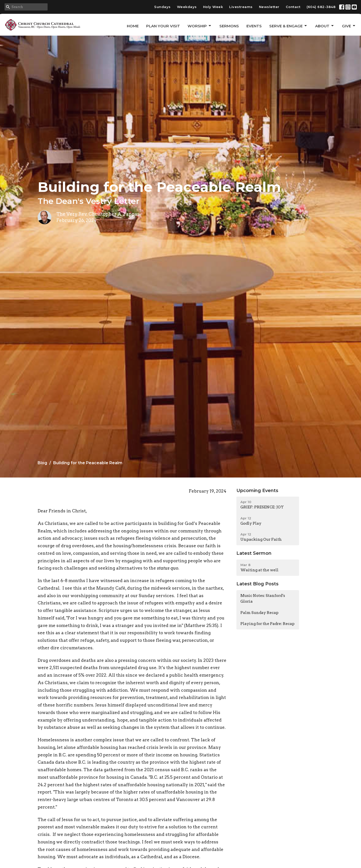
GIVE (349, 26)
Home (133, 26)
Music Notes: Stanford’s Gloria (263, 599)
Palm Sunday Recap (259, 613)
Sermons (229, 26)
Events (254, 26)
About (325, 26)
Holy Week (213, 7)
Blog (42, 463)
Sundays (162, 7)
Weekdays (187, 7)
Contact (293, 7)
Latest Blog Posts (257, 584)
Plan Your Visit (163, 26)
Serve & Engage (288, 26)
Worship (200, 26)
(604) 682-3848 (321, 7)
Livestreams (241, 7)
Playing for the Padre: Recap (267, 624)
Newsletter (269, 7)
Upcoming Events (257, 491)
